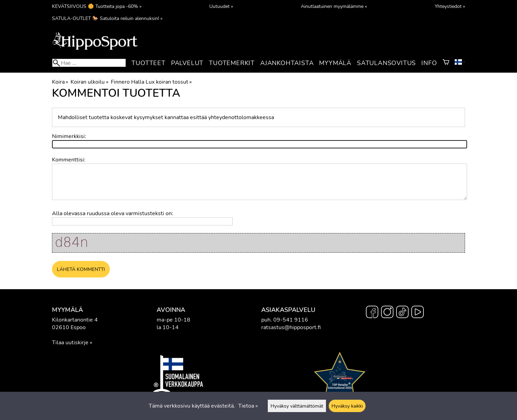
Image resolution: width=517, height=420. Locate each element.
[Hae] (89, 63)
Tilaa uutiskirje (70, 343)
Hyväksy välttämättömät (297, 406)
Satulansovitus (386, 63)
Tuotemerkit (232, 63)
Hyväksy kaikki (347, 406)
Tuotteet (148, 63)
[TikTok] (402, 313)
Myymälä (335, 63)
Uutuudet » (221, 6)
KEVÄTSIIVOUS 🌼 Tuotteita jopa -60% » (97, 6)
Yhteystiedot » (450, 6)
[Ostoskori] (446, 63)
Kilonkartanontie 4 (75, 320)
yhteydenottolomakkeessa (241, 117)
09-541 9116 (291, 320)
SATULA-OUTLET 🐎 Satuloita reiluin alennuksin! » (107, 18)
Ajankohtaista (287, 63)
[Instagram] (387, 313)
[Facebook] (372, 313)
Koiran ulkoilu (89, 82)
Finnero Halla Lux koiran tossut (151, 82)
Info (429, 63)
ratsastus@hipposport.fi (291, 327)
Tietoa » (248, 406)
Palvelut (187, 63)
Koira (60, 82)
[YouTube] (418, 313)
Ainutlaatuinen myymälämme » (334, 6)
